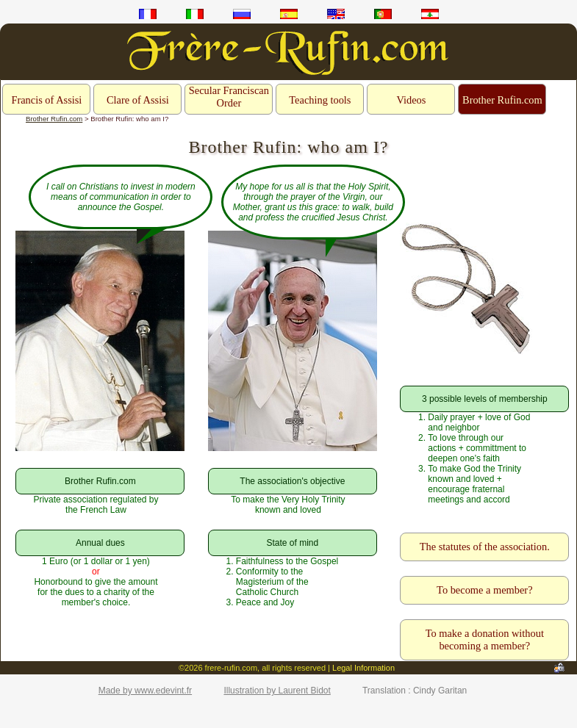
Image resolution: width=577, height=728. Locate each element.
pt (383, 14)
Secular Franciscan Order (229, 97)
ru (242, 14)
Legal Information (363, 668)
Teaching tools (320, 100)
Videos (411, 100)
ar (430, 14)
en (336, 14)
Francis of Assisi (46, 100)
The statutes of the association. (485, 547)
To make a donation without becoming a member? (485, 639)
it (195, 14)
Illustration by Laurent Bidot (277, 691)
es (289, 14)
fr (148, 14)
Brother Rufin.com (502, 100)
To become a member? (484, 590)
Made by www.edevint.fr (145, 691)
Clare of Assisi (138, 100)
